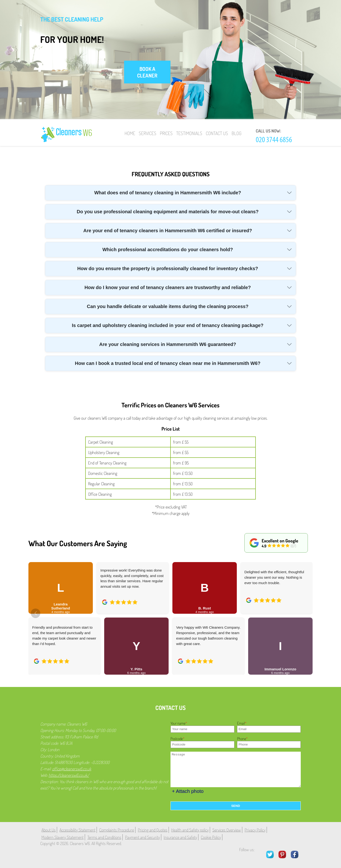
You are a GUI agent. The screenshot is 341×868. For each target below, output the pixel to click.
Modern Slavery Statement (63, 837)
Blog (237, 133)
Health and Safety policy (190, 830)
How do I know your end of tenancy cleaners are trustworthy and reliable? (168, 287)
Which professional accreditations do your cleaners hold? (168, 250)
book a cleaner (147, 72)
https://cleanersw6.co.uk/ (69, 775)
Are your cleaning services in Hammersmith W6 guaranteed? (168, 344)
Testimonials (189, 133)
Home (130, 133)
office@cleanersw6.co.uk (72, 769)
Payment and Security (142, 837)
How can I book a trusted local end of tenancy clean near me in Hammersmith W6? (168, 363)
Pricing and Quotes (153, 830)
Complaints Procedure (117, 830)
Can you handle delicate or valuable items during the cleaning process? (168, 306)
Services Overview (227, 830)
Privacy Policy (255, 830)
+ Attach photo (188, 791)
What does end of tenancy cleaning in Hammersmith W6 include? (168, 193)
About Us (49, 830)
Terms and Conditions (104, 837)
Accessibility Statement (77, 830)
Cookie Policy (211, 837)
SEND (236, 806)
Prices (166, 133)
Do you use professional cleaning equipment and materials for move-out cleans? (168, 212)
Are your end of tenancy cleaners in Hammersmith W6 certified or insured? (168, 231)
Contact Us (217, 133)
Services (148, 133)
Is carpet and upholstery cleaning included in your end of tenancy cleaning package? (168, 325)
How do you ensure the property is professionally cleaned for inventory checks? (168, 268)
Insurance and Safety (180, 837)
